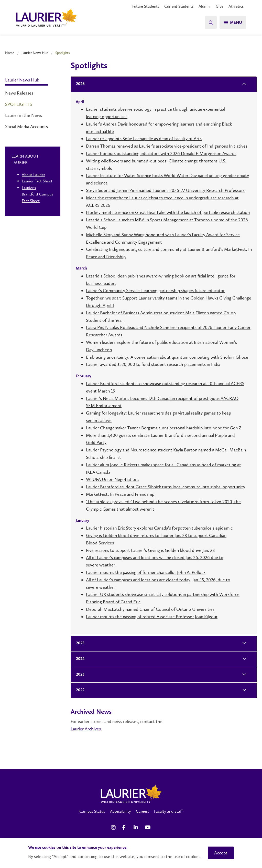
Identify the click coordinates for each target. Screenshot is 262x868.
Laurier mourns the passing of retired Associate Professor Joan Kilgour (152, 617)
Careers (142, 811)
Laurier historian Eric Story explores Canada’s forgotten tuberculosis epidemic (159, 528)
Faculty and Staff (168, 811)
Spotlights (19, 104)
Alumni (205, 6)
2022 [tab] (79, 690)
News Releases (19, 93)
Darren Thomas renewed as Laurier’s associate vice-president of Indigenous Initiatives (167, 146)
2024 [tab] (79, 659)
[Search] (211, 22)
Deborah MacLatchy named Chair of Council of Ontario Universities (150, 609)
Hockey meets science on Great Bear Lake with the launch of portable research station (168, 212)
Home (10, 53)
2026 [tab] (79, 84)
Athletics (236, 6)
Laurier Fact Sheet (37, 181)
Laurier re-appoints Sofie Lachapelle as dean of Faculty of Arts (144, 139)
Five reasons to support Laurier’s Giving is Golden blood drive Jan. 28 (150, 550)
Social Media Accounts (26, 127)
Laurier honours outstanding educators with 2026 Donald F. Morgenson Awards (161, 153)
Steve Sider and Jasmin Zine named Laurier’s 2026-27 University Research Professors (165, 190)
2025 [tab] (79, 643)
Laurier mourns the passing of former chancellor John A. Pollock (146, 572)
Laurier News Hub (35, 53)
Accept (221, 853)
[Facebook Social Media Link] (125, 828)
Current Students (179, 6)
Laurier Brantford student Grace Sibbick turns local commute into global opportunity (166, 487)
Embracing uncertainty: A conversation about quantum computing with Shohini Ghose (167, 357)
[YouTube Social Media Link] (148, 828)
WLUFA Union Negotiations (113, 479)
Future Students (146, 6)
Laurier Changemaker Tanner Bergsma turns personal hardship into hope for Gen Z (164, 428)
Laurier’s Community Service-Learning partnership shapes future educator (155, 291)
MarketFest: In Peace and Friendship (120, 494)
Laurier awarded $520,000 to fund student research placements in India (153, 364)
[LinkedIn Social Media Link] (137, 828)
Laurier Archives (86, 729)
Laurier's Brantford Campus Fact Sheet (37, 194)
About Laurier (33, 175)
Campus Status (92, 811)
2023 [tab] (79, 675)
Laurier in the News (24, 115)
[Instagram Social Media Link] (114, 828)
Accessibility (120, 811)
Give (220, 6)
